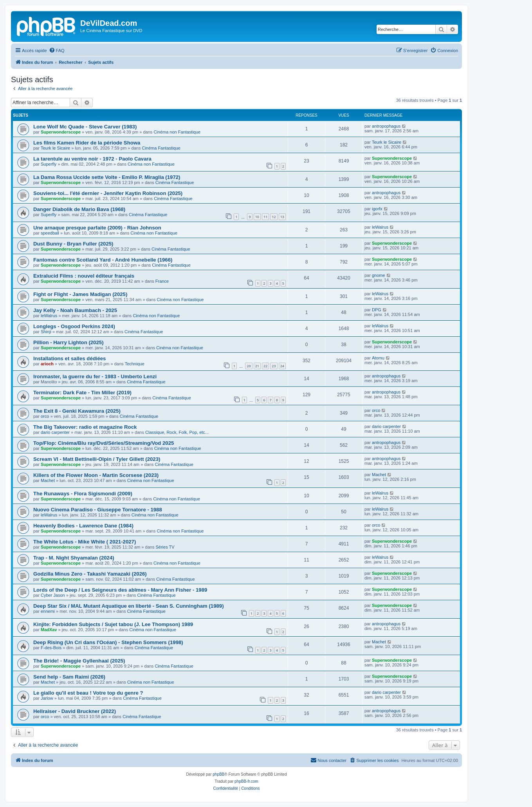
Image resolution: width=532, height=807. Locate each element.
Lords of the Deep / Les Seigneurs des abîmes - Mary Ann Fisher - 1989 (120, 590)
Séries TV (165, 547)
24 (282, 366)
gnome (379, 275)
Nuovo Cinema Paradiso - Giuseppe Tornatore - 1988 (98, 510)
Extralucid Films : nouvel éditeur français (84, 276)
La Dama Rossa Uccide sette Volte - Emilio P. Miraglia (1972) (107, 177)
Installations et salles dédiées (69, 358)
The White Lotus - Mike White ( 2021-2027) (85, 542)
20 (249, 366)
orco (45, 416)
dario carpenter (55, 432)
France (162, 281)
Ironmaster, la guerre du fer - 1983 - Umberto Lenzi (95, 376)
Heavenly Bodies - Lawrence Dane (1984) (83, 526)
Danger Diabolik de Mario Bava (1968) (79, 209)
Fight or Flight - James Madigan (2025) (80, 294)
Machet (48, 480)
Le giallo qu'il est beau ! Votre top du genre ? (88, 693)
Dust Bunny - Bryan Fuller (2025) (73, 244)
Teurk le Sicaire (55, 148)
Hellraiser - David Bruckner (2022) (75, 711)
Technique (135, 364)
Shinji (46, 332)
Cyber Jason (53, 595)
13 (282, 217)
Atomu (378, 358)
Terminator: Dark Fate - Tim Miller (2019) (82, 393)
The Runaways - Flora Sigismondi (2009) (83, 494)
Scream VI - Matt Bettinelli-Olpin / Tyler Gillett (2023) (97, 459)
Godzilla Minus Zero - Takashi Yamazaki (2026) (90, 574)
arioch (47, 364)
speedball (50, 233)
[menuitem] (57, 51)
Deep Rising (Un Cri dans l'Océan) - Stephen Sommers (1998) (108, 642)
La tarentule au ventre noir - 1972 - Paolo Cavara (92, 159)
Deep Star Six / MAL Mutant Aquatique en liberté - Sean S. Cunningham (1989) (129, 606)
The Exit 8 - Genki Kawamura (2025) (77, 411)
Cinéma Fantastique (161, 148)
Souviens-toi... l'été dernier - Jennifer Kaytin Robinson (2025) (108, 193)
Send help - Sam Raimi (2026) (69, 677)
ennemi (48, 611)
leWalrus (380, 227)
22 (265, 366)
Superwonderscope (61, 132)
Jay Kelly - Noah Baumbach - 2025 (75, 310)
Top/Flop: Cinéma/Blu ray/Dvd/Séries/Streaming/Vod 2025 (104, 443)
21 (257, 366)
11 (265, 217)
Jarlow (47, 698)
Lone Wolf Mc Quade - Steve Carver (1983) (85, 127)
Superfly (49, 164)
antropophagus (386, 126)
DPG (377, 310)
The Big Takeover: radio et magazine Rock (85, 427)
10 (257, 217)
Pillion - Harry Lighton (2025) (69, 342)
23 (274, 366)
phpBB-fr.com (246, 781)
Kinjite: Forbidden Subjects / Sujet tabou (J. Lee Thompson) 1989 (113, 624)
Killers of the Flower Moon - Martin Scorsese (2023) (96, 475)
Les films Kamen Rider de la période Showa (87, 143)
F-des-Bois (51, 648)
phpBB (218, 774)
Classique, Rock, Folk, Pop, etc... (177, 432)
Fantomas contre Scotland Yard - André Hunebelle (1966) (103, 260)
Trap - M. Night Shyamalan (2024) (74, 558)
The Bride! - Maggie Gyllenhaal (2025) (79, 661)
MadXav (49, 630)
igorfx (377, 209)
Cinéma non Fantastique (177, 132)
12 (274, 217)
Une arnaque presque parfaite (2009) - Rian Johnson (97, 228)
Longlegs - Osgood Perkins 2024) (74, 326)
